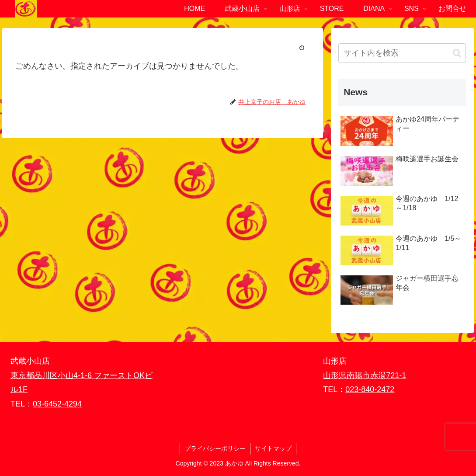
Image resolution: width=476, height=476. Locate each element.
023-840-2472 (370, 389)
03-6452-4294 (57, 404)
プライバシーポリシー (215, 448)
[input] (402, 53)
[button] (457, 53)
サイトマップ (273, 448)
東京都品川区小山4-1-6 (52, 375)
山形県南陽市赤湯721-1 (365, 375)
